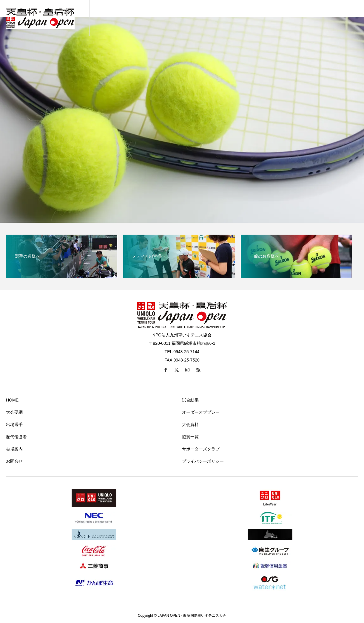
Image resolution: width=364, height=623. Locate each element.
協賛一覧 (190, 437)
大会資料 (190, 424)
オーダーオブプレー (201, 412)
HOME (12, 400)
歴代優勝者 (16, 437)
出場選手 (14, 424)
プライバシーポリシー (203, 461)
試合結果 (190, 400)
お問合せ (14, 461)
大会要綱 (14, 412)
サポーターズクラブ (201, 449)
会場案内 (14, 449)
